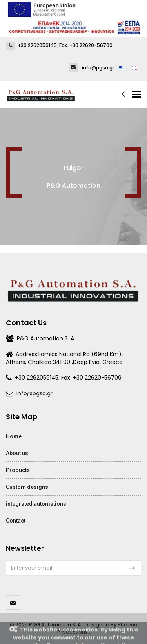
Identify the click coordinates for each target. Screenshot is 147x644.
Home (14, 436)
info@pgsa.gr (34, 393)
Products (18, 470)
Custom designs (27, 487)
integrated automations (36, 504)
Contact (16, 521)
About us (17, 453)
